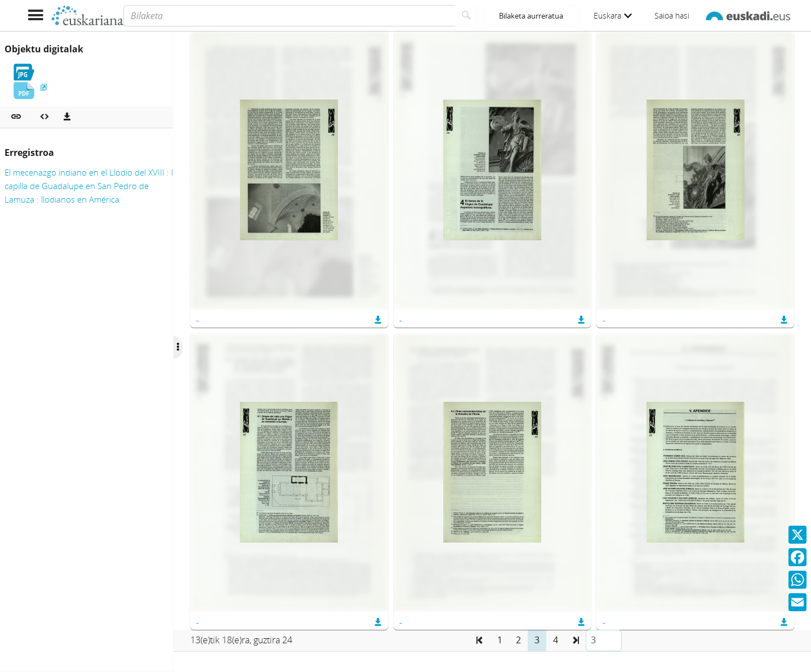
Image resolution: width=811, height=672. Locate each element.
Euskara (613, 15)
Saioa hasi (672, 15)
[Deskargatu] (67, 117)
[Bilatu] (467, 16)
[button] (16, 117)
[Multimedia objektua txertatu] (44, 117)
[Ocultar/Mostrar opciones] (196, 347)
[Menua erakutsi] (35, 15)
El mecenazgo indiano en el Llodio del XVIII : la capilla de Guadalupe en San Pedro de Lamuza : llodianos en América (91, 186)
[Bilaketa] (289, 16)
